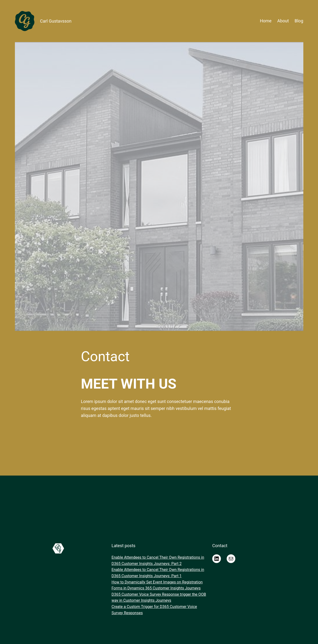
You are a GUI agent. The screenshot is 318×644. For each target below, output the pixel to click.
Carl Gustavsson (56, 21)
